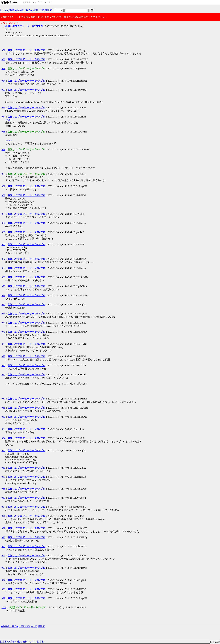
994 (3, 546)
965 (3, 232)
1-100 (41, 10)
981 (3, 408)
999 (3, 598)
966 (3, 244)
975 (3, 332)
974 (3, 323)
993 (3, 537)
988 (3, 489)
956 (3, 108)
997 (3, 580)
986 (3, 468)
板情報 (28, 2)
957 (3, 117)
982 (3, 417)
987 (3, 477)
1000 (4, 607)
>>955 (9, 120)
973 (3, 314)
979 (3, 375)
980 (3, 399)
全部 (35, 10)
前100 (27, 626)
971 (3, 295)
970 (3, 286)
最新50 (48, 10)
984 (3, 438)
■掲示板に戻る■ (23, 10)
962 (3, 195)
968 (3, 268)
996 (3, 568)
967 (3, 259)
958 (3, 132)
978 (3, 365)
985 (3, 450)
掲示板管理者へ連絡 (11, 642)
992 (3, 528)
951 (3, 50)
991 (3, 516)
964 (3, 223)
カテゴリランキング (42, 2)
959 (3, 149)
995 (3, 556)
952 (3, 59)
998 (3, 589)
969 (3, 277)
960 (3, 174)
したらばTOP (7, 10)
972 (3, 304)
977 (3, 356)
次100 (34, 626)
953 (3, 68)
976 (3, 344)
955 (3, 90)
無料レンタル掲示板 (33, 642)
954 (3, 81)
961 (3, 186)
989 (3, 498)
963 (3, 214)
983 (3, 429)
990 (3, 507)
